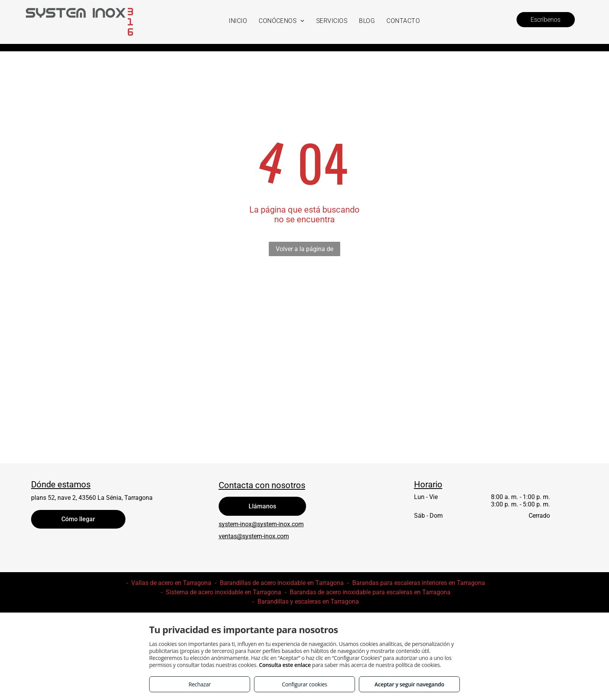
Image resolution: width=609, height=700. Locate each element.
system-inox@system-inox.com (261, 524)
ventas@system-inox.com (254, 536)
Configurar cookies (305, 684)
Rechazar (199, 684)
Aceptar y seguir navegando (409, 684)
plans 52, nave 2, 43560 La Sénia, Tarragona (92, 498)
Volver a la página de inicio (304, 251)
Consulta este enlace (285, 665)
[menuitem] (238, 21)
